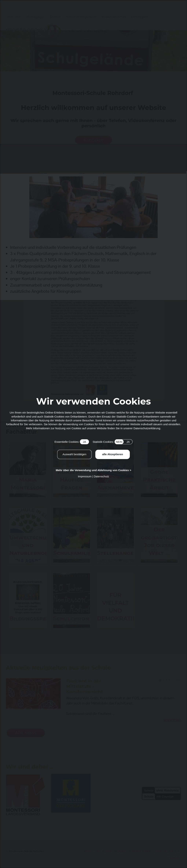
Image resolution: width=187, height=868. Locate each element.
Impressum (85, 476)
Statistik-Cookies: (113, 442)
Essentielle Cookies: (72, 442)
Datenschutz (101, 476)
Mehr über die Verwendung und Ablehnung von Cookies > (93, 470)
